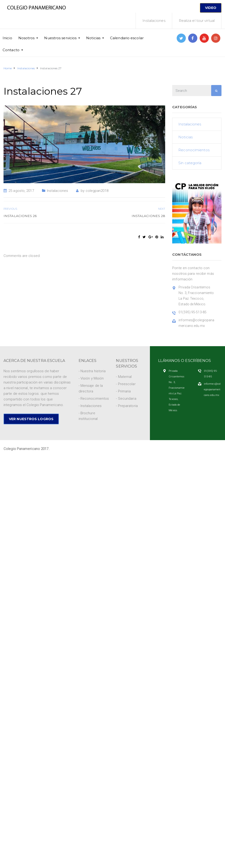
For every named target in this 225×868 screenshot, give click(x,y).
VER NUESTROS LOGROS (31, 419)
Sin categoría (190, 163)
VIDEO (211, 8)
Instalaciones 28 (149, 216)
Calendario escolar (127, 38)
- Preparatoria (127, 406)
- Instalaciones (90, 406)
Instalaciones (154, 21)
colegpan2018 (97, 191)
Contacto (11, 50)
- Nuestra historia (92, 371)
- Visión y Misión (91, 378)
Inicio (7, 38)
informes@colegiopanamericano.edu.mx (212, 389)
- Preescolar (126, 384)
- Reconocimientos (94, 399)
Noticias (93, 38)
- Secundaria (126, 399)
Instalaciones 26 (20, 216)
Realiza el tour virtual (197, 21)
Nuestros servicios (60, 38)
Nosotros (27, 38)
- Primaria (123, 391)
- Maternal (124, 377)
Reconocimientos (194, 150)
